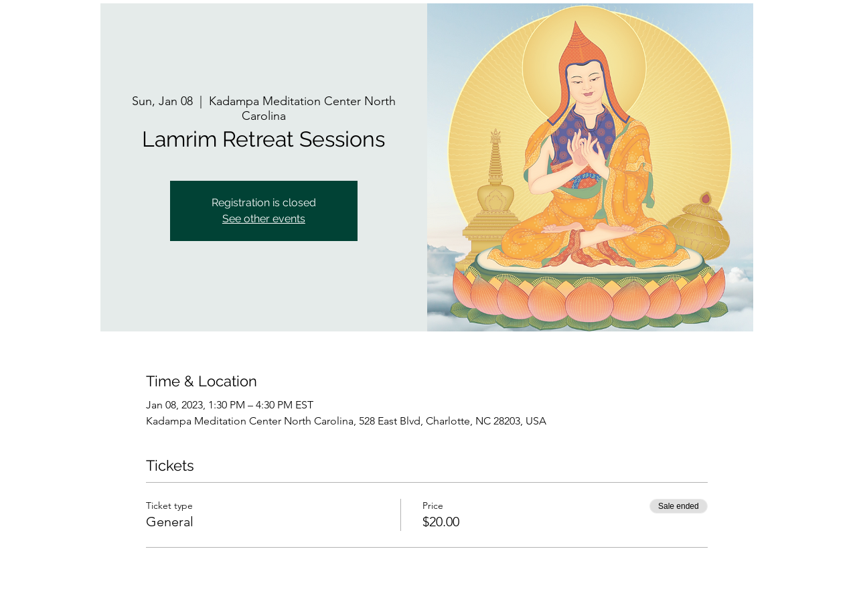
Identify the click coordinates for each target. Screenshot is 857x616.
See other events (264, 219)
